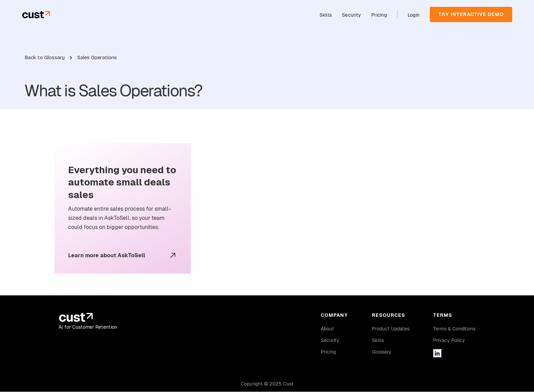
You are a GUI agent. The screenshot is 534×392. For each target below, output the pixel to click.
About (327, 329)
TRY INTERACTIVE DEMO (471, 14)
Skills (326, 15)
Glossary (382, 352)
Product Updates (391, 329)
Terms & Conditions (454, 329)
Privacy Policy (449, 340)
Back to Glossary (45, 58)
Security (351, 15)
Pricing (379, 15)
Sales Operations (97, 58)
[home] (36, 14)
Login (414, 15)
